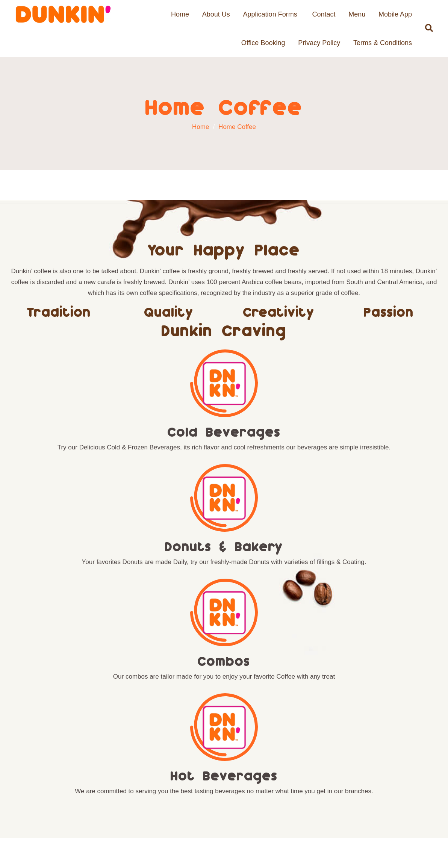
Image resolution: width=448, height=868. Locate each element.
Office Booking (263, 43)
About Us (216, 14)
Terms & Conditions (383, 43)
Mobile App (395, 14)
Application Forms (270, 14)
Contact (324, 14)
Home (180, 14)
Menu (357, 14)
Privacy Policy (319, 43)
